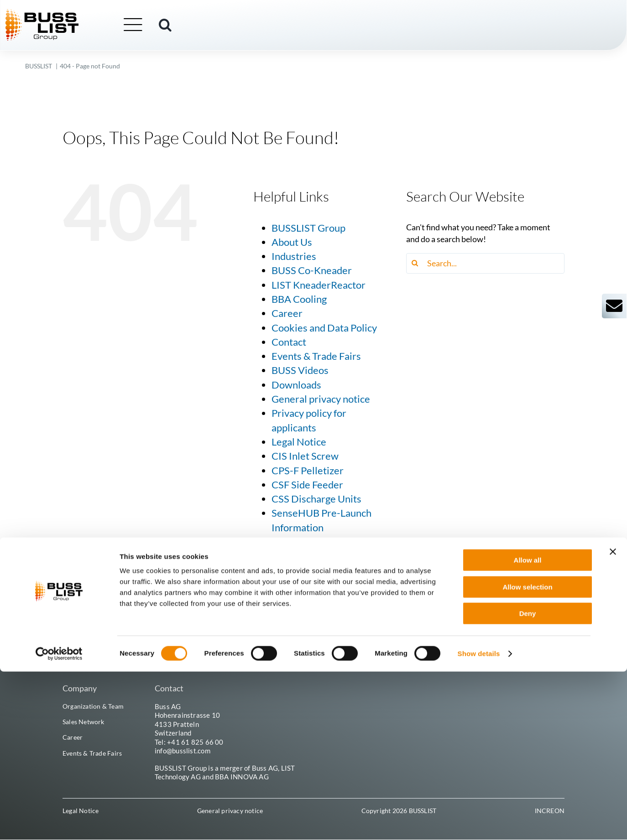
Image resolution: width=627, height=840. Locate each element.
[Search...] (485, 263)
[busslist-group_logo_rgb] (62, 14)
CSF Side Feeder (307, 485)
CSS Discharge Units (316, 499)
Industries (294, 256)
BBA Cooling (299, 299)
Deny (528, 782)
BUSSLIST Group (308, 228)
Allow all (528, 729)
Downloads (296, 385)
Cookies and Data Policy (324, 328)
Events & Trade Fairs (316, 356)
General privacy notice (321, 399)
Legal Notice (299, 442)
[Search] (416, 263)
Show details (479, 822)
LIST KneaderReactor (319, 285)
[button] (185, 26)
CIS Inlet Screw (305, 456)
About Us (292, 242)
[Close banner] (613, 720)
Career (287, 313)
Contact (289, 342)
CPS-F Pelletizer (308, 471)
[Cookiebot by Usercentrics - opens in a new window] (59, 822)
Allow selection (527, 755)
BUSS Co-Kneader (312, 270)
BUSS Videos (300, 370)
